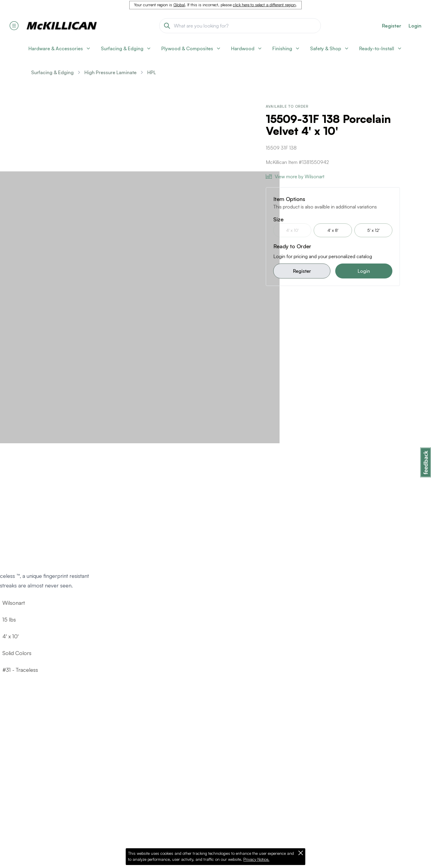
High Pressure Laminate (110, 72)
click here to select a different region (264, 5)
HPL (152, 72)
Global (179, 5)
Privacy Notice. (256, 859)
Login (415, 26)
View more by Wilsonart (295, 176)
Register (302, 271)
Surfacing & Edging (52, 72)
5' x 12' (373, 230)
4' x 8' (333, 230)
